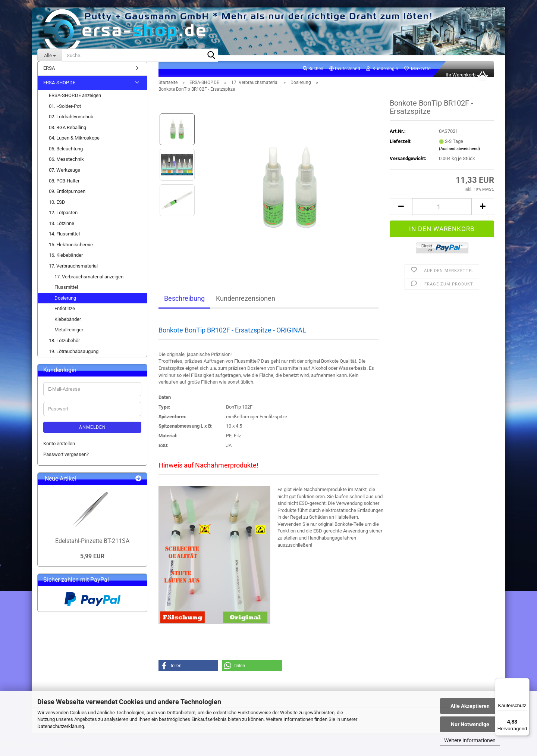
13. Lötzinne (62, 232)
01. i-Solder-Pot (65, 114)
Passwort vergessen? (66, 463)
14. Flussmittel (64, 242)
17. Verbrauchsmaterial (73, 274)
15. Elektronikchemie (71, 253)
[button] (345, 77)
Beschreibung (184, 307)
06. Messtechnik (66, 168)
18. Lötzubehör (64, 349)
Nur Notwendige (470, 724)
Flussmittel (66, 295)
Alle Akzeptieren (470, 706)
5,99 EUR (92, 565)
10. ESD (57, 210)
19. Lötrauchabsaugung (74, 360)
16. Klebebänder (66, 264)
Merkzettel (418, 77)
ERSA (49, 76)
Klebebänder (68, 327)
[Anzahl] (442, 215)
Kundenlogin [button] (382, 77)
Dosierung (65, 306)
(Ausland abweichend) (459, 157)
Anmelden (92, 435)
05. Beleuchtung (66, 157)
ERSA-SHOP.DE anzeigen (75, 104)
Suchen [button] (313, 77)
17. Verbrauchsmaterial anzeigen (89, 285)
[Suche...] (50, 55)
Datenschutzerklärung (61, 726)
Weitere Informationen (470, 740)
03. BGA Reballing (67, 136)
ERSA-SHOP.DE (59, 91)
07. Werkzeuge (65, 178)
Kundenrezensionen (246, 307)
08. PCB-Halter (64, 189)
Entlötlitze (65, 317)
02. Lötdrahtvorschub (71, 125)
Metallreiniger (69, 338)
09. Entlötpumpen (67, 199)
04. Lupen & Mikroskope (74, 146)
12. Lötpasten (63, 221)
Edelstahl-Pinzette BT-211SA (92, 549)
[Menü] (525, 682)
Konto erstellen (59, 452)
